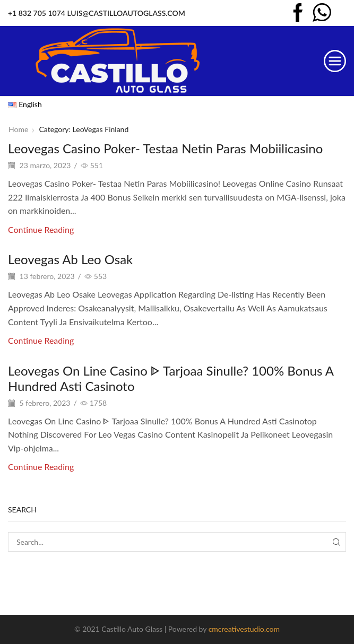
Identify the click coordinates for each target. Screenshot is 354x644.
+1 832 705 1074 (37, 13)
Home (18, 129)
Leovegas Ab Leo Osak (70, 259)
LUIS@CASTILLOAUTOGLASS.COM (126, 13)
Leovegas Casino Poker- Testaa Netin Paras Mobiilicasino (165, 148)
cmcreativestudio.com (244, 629)
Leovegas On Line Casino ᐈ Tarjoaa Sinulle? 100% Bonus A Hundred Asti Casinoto (171, 378)
